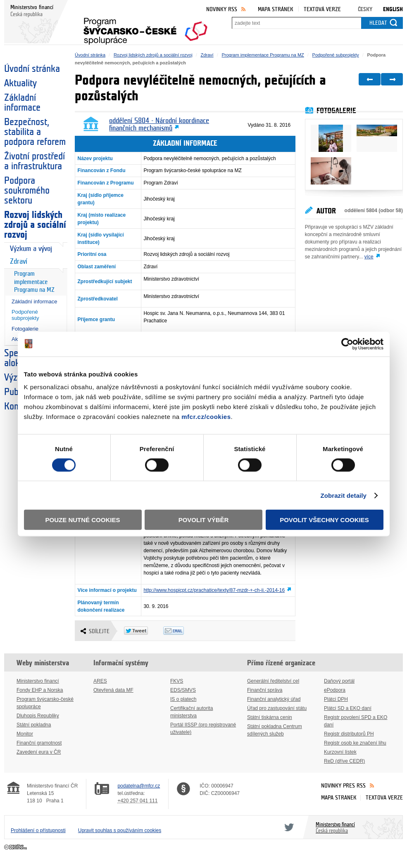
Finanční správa (265, 690)
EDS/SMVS (183, 690)
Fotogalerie (25, 329)
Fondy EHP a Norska (40, 690)
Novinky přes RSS (343, 786)
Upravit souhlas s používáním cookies (120, 830)
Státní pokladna (34, 725)
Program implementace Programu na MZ (34, 282)
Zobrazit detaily (343, 495)
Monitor (25, 734)
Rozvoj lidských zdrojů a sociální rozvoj (35, 225)
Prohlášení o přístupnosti (38, 830)
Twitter (288, 827)
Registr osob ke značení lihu (355, 743)
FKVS (177, 681)
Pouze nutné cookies (83, 520)
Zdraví (19, 261)
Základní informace (22, 103)
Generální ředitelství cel (273, 681)
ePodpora (335, 690)
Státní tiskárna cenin (270, 717)
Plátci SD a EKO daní (348, 708)
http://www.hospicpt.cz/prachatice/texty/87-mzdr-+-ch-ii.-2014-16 (214, 590)
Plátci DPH (336, 699)
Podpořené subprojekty (25, 315)
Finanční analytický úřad (274, 699)
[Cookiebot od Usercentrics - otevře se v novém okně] (347, 344)
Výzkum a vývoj (31, 249)
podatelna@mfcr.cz (139, 786)
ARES (100, 681)
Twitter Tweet (144, 631)
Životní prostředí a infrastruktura (35, 161)
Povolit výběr (204, 520)
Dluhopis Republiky (38, 716)
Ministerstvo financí (38, 681)
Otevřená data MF (113, 690)
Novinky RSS (222, 9)
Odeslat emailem (183, 631)
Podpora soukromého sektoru (27, 191)
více (369, 257)
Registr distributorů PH (349, 734)
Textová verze (322, 9)
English (393, 9)
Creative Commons (16, 847)
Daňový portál (339, 681)
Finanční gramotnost (39, 743)
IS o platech (183, 699)
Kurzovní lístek (340, 752)
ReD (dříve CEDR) (344, 761)
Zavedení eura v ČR (39, 752)
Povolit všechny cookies (324, 520)
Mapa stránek (276, 9)
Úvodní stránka (32, 69)
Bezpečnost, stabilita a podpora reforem (35, 132)
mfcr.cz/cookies (206, 417)
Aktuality (20, 83)
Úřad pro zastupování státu (277, 708)
